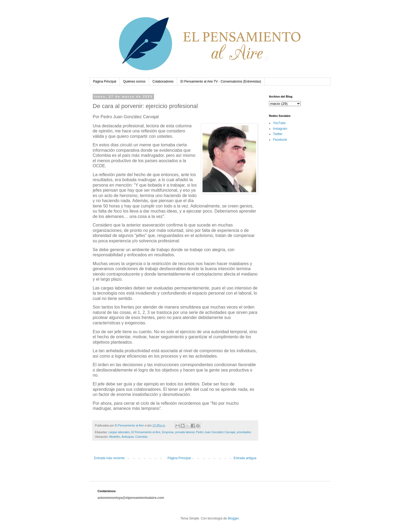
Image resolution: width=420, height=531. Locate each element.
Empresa (168, 432)
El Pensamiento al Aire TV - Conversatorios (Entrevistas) (221, 81)
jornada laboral (185, 432)
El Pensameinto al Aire (146, 432)
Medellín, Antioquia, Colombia (128, 437)
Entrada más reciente (109, 458)
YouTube (279, 123)
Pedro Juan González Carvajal (216, 432)
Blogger (233, 518)
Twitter (278, 134)
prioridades (244, 432)
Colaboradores (163, 81)
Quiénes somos (134, 81)
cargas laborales (119, 432)
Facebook (280, 140)
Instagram (280, 129)
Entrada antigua (245, 458)
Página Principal (105, 81)
